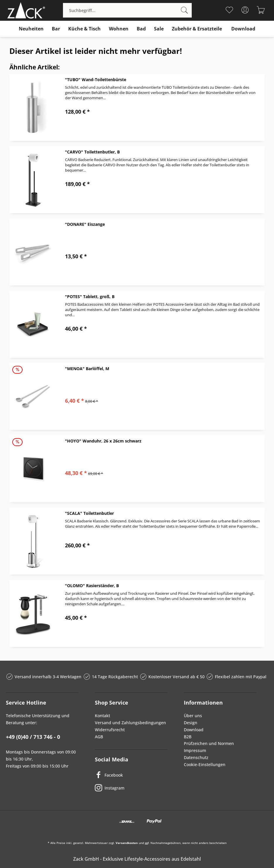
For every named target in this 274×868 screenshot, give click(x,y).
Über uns (193, 716)
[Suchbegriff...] (127, 10)
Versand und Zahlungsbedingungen (130, 723)
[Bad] (141, 29)
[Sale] (159, 29)
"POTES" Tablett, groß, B (90, 297)
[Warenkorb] (261, 10)
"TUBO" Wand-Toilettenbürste (96, 80)
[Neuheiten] (31, 29)
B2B (188, 737)
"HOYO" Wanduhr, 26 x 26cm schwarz (103, 441)
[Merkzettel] (229, 10)
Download (194, 730)
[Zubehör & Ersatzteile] (197, 29)
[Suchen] (184, 10)
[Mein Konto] (245, 10)
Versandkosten (127, 843)
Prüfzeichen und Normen (209, 743)
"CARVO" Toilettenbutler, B (92, 152)
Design (191, 723)
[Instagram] (131, 788)
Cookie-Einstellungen (205, 764)
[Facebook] (131, 775)
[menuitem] (127, 10)
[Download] (243, 29)
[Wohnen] (119, 29)
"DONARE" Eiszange (85, 224)
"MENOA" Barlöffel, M (87, 369)
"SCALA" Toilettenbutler (89, 513)
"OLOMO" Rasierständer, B (92, 586)
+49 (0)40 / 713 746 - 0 (33, 737)
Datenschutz (196, 757)
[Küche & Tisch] (84, 29)
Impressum (195, 750)
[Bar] (56, 29)
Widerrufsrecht (110, 730)
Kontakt (102, 716)
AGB (99, 737)
